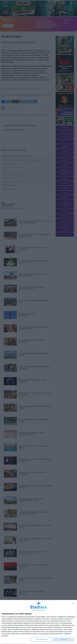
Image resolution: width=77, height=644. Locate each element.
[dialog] (38, 622)
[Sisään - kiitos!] (73, 604)
